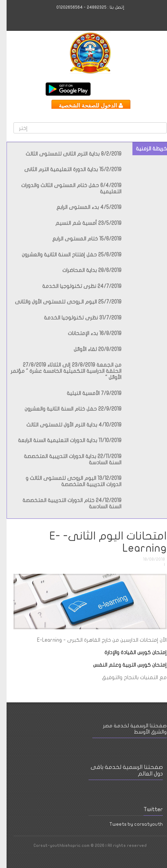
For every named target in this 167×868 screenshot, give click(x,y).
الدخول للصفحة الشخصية (84, 105)
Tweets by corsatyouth (129, 824)
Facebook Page (103, 857)
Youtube (106, 89)
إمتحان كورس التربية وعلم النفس (123, 665)
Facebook (129, 89)
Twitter (95, 89)
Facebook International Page (118, 89)
